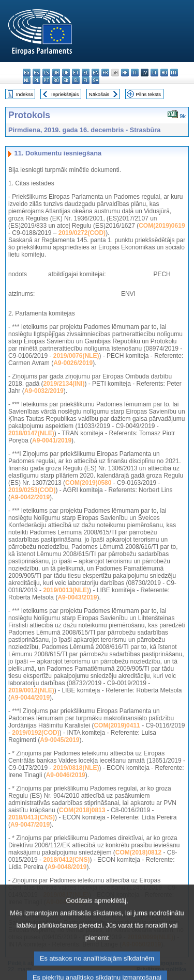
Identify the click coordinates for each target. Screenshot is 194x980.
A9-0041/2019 (52, 440)
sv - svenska (95, 80)
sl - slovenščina (76, 80)
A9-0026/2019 (73, 363)
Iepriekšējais (65, 94)
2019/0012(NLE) (31, 690)
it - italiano (135, 73)
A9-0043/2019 (77, 597)
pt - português (46, 80)
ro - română (56, 80)
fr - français (105, 73)
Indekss (25, 94)
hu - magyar (164, 73)
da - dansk (56, 73)
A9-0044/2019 (30, 698)
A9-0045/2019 (59, 740)
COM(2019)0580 (88, 483)
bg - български (27, 73)
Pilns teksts (149, 94)
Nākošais (99, 94)
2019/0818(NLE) (76, 768)
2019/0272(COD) (82, 233)
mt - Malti (174, 73)
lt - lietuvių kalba (154, 73)
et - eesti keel (76, 73)
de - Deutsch (66, 73)
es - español (36, 73)
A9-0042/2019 (30, 497)
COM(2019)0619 (162, 226)
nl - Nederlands (27, 80)
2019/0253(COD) (32, 490)
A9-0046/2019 (66, 775)
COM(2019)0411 (117, 725)
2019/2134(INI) (64, 384)
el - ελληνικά (86, 73)
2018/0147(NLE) (31, 433)
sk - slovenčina (66, 80)
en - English (95, 73)
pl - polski (36, 80)
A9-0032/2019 (44, 391)
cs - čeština (46, 73)
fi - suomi (86, 80)
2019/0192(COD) (35, 733)
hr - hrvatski (125, 73)
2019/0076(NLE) (76, 356)
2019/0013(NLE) (66, 590)
